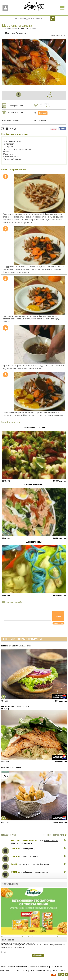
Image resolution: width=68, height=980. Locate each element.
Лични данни (57, 967)
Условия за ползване (39, 967)
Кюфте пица (30, 848)
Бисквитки (4, 971)
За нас (24, 971)
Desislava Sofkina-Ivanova (24, 841)
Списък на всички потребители (14, 967)
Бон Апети (21, 33)
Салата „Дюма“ (32, 856)
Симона (15, 848)
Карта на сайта (58, 971)
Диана (14, 864)
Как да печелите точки (39, 971)
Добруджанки (43, 864)
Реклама (15, 971)
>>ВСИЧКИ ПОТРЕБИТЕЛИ (54, 835)
